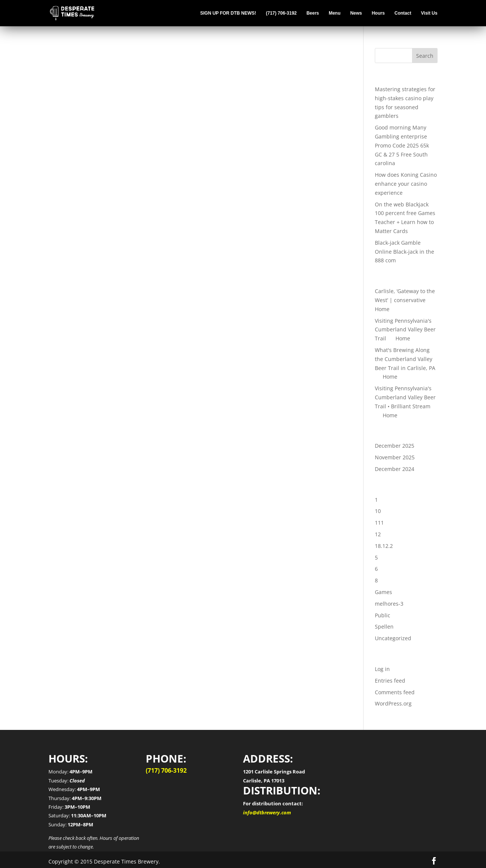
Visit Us (429, 13)
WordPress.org (393, 703)
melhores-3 (389, 604)
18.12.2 (384, 546)
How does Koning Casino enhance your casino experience (406, 184)
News (356, 13)
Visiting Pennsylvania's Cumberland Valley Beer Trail (405, 330)
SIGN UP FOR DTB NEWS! (228, 13)
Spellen (384, 627)
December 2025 (395, 446)
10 (378, 511)
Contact (403, 13)
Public (383, 615)
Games (383, 592)
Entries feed (390, 681)
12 (378, 534)
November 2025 (395, 457)
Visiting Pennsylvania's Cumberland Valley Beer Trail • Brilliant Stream (405, 397)
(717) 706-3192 (281, 13)
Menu (334, 13)
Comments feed (395, 692)
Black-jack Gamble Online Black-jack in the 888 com (404, 252)
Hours (378, 13)
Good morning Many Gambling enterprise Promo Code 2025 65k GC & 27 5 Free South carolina (402, 145)
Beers (313, 13)
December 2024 (395, 469)
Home (382, 309)
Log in (382, 669)
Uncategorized (393, 638)
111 (379, 523)
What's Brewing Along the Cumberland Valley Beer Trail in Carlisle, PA (405, 359)
